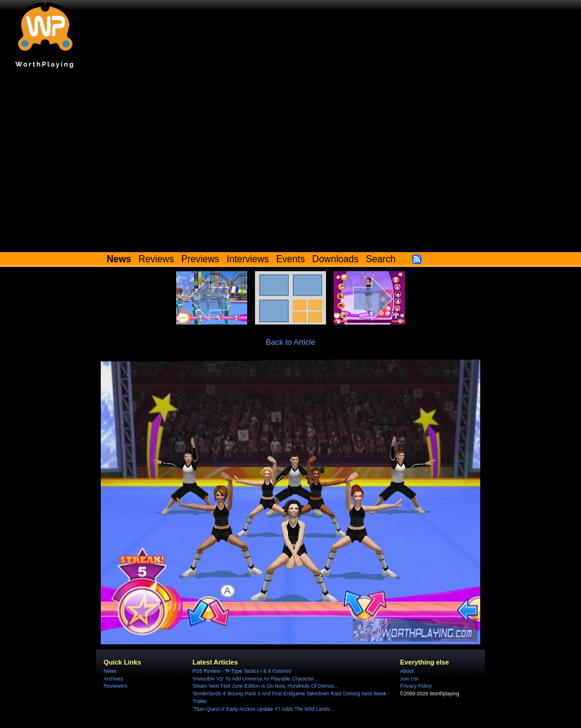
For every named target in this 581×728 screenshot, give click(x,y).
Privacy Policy (416, 686)
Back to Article (290, 342)
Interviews (248, 259)
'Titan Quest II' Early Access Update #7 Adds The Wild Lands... (263, 709)
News (110, 671)
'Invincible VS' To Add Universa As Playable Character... (256, 679)
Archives (114, 679)
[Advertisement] (290, 163)
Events (290, 259)
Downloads (336, 259)
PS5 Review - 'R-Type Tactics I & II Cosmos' (242, 671)
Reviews (157, 259)
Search (381, 259)
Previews (200, 259)
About (407, 671)
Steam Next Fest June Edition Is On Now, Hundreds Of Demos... (266, 686)
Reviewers (116, 686)
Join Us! (409, 679)
